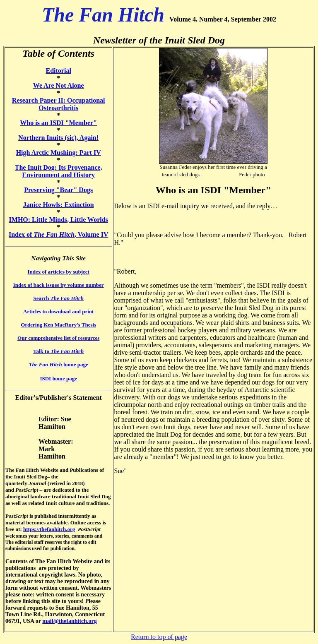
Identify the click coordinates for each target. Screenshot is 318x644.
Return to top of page (159, 637)
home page (59, 364)
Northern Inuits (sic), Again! (58, 138)
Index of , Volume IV (59, 234)
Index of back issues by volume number (59, 285)
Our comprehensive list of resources (58, 338)
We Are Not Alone (59, 85)
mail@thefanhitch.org (70, 621)
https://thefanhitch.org (49, 529)
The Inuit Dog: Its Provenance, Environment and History (59, 171)
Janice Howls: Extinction (59, 205)
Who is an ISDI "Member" (58, 123)
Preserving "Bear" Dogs (58, 190)
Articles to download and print (58, 311)
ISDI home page (58, 378)
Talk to (58, 351)
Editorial (59, 71)
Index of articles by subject (58, 272)
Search (58, 298)
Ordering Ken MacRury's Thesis (58, 325)
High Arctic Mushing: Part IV (59, 153)
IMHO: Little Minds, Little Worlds (59, 220)
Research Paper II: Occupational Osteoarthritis (59, 104)
